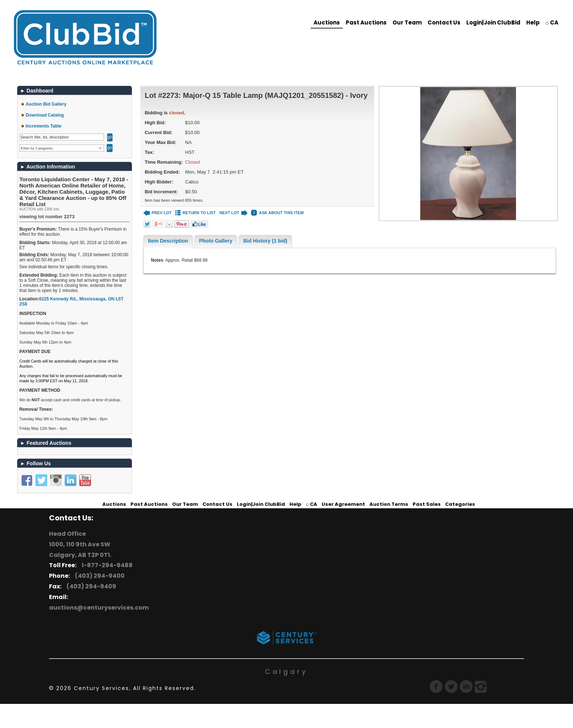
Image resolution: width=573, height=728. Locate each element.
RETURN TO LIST (196, 213)
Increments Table (43, 126)
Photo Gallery (216, 241)
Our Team (407, 22)
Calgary (286, 672)
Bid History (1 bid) (265, 241)
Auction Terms (389, 504)
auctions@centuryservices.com (99, 608)
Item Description (168, 241)
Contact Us (444, 22)
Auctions (327, 22)
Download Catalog (45, 115)
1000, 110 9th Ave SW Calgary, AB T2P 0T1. (80, 550)
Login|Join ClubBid (493, 22)
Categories (460, 504)
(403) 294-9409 (90, 586)
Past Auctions (366, 22)
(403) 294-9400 (99, 576)
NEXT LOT (233, 213)
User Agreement (343, 504)
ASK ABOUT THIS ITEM (277, 213)
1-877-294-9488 (106, 565)
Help (533, 22)
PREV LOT (158, 213)
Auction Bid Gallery (46, 104)
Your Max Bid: (160, 142)
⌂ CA (552, 22)
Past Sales (427, 504)
